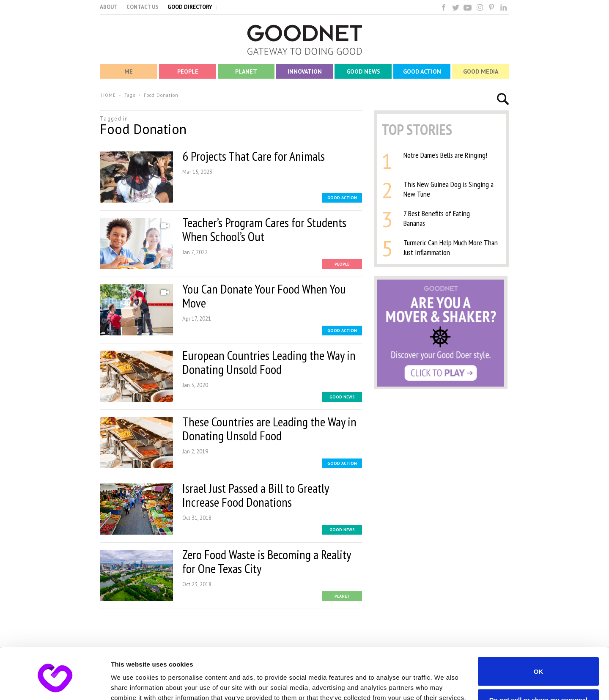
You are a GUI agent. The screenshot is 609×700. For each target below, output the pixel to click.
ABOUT (109, 7)
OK (539, 633)
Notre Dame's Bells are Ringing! (445, 155)
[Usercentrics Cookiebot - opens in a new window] (55, 684)
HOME (108, 95)
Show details (130, 683)
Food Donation (161, 95)
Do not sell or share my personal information (539, 665)
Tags (130, 95)
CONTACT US (143, 7)
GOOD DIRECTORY (190, 7)
